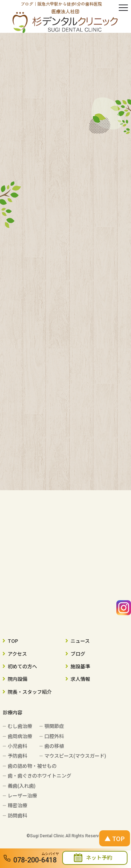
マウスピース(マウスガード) (75, 756)
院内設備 (17, 679)
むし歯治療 (20, 726)
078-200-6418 (35, 860)
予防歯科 (17, 756)
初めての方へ (22, 666)
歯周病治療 (20, 736)
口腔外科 (54, 736)
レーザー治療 (22, 795)
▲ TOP (115, 838)
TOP (13, 641)
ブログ (78, 654)
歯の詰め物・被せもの (32, 766)
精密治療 (17, 805)
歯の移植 (54, 746)
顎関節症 (54, 726)
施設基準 (80, 666)
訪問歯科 (17, 815)
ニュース (80, 641)
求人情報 (80, 679)
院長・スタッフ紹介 (30, 692)
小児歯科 (17, 746)
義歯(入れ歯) (22, 786)
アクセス (17, 654)
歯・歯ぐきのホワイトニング (39, 775)
